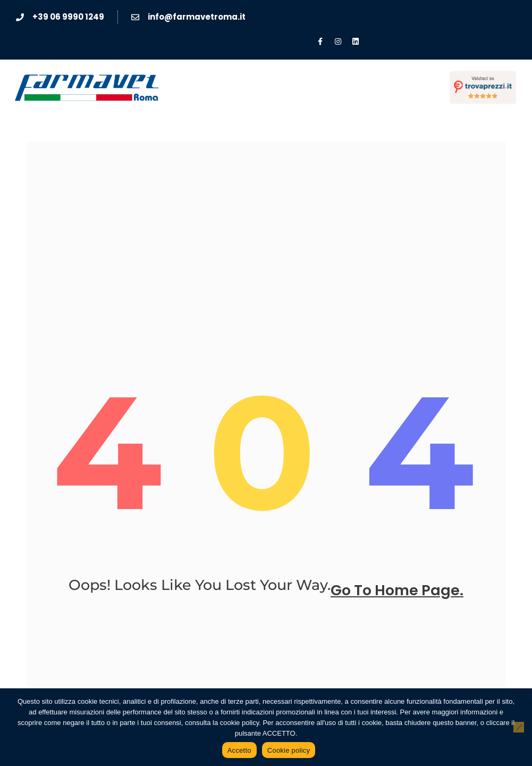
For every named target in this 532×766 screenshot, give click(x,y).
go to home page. (397, 590)
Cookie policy (289, 750)
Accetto (239, 750)
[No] (519, 727)
